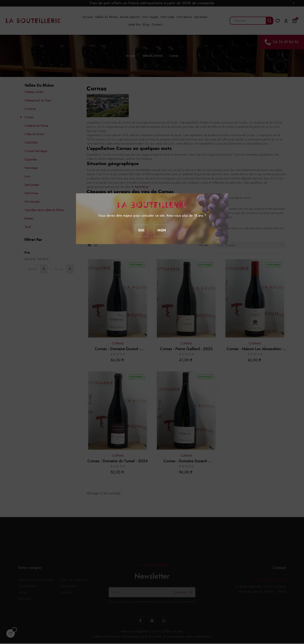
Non (162, 230)
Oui (141, 230)
